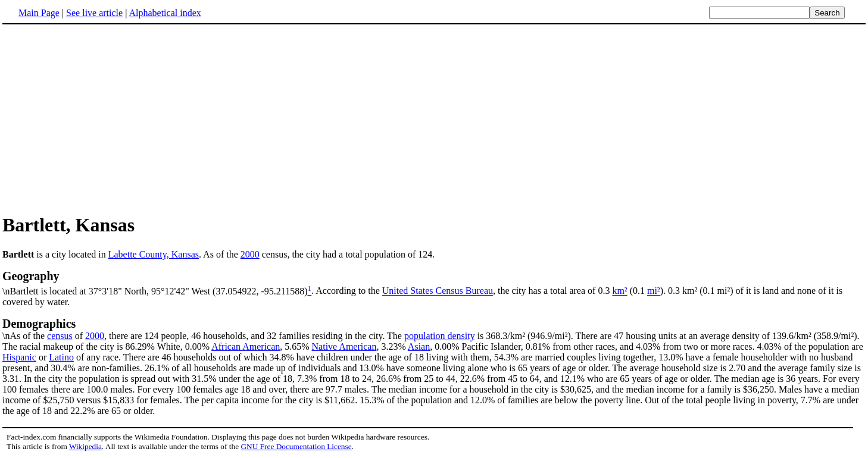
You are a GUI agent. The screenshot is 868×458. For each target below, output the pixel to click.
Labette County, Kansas (154, 254)
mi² (654, 291)
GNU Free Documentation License (296, 446)
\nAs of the (434, 329)
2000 (250, 254)
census (60, 336)
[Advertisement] (102, 118)
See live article (94, 13)
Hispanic (19, 357)
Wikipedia (85, 446)
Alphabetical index (165, 13)
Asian (419, 346)
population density (440, 336)
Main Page (39, 13)
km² (619, 291)
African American (246, 346)
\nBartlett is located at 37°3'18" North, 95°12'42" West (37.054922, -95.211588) (434, 283)
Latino (61, 357)
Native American (344, 346)
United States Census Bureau (438, 291)
